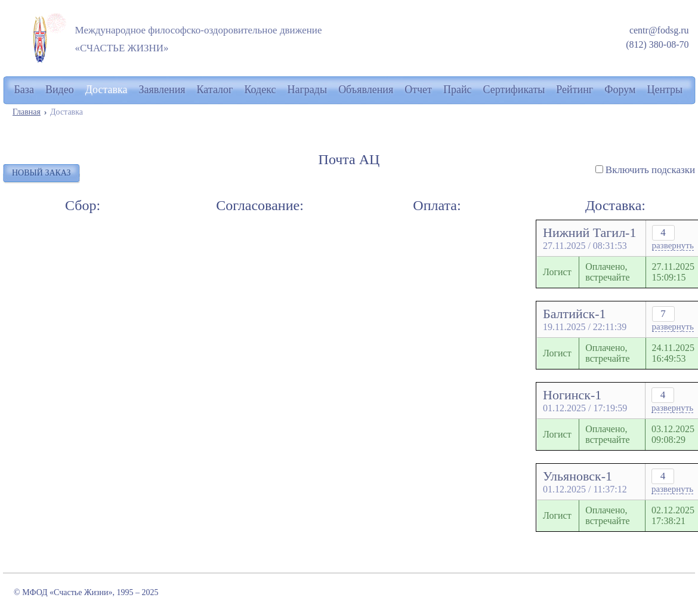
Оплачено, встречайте (607, 272)
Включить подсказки (650, 170)
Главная (27, 112)
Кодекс (260, 90)
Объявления (366, 90)
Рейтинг (575, 90)
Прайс (458, 90)
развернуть (673, 245)
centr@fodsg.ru (659, 30)
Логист (557, 272)
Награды (308, 90)
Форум (620, 90)
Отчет (418, 90)
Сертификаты (514, 90)
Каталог (215, 90)
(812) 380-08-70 (657, 44)
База (24, 90)
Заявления (162, 90)
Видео (60, 90)
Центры (665, 90)
